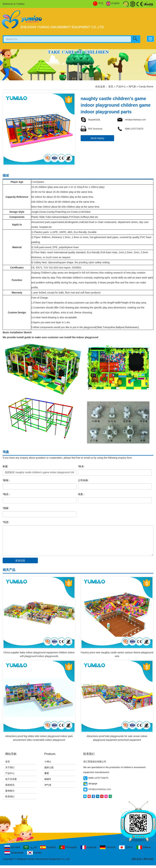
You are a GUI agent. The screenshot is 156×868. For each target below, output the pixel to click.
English (113, 3)
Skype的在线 (90, 120)
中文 (98, 3)
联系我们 (10, 797)
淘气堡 (132, 87)
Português (68, 847)
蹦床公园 (49, 767)
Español (48, 847)
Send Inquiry (97, 138)
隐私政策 (137, 859)
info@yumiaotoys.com (132, 120)
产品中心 (121, 87)
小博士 (48, 762)
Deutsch (108, 847)
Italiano (144, 847)
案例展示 (10, 791)
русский (12, 847)
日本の (126, 847)
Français (88, 847)
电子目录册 (11, 779)
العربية (30, 847)
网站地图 (148, 859)
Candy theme (146, 87)
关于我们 (10, 767)
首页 (111, 87)
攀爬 (47, 773)
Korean (34, 853)
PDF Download (91, 129)
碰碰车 (48, 779)
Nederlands (14, 853)
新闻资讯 (10, 785)
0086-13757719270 (130, 129)
